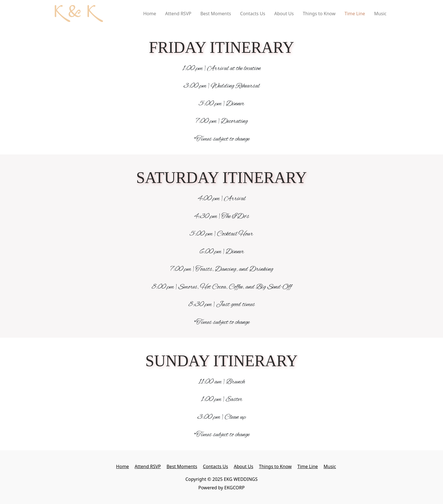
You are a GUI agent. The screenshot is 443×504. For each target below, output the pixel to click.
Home (150, 14)
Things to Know (319, 14)
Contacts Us (253, 14)
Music (380, 14)
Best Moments (216, 14)
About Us (284, 14)
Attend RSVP (178, 14)
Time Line (355, 14)
